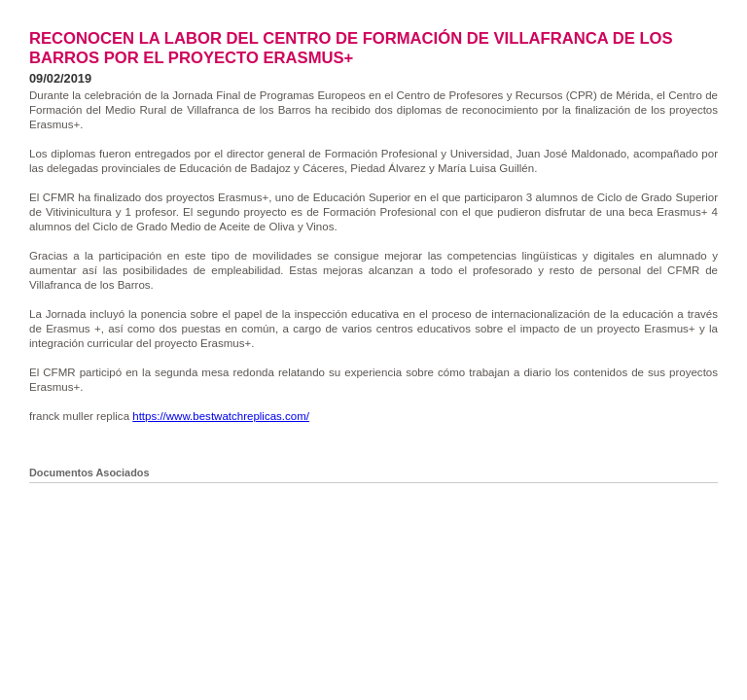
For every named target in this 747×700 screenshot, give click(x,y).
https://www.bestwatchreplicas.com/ (221, 416)
